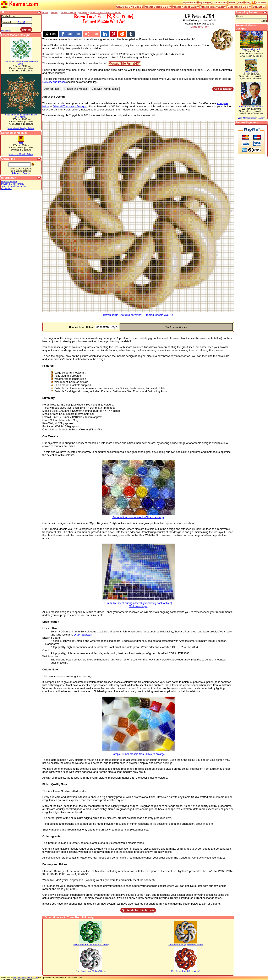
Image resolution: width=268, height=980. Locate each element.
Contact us (6, 188)
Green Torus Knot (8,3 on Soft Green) (91, 944)
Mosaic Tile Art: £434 (125, 62)
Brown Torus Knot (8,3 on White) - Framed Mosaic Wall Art (138, 313)
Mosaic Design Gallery (158, 7)
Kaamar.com (20, 4)
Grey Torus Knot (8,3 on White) (91, 970)
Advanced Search (21, 173)
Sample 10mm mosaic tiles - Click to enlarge (138, 752)
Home (45, 13)
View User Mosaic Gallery (21, 154)
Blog (248, 2)
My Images (205, 2)
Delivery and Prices (54, 81)
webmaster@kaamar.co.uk (25, 977)
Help (240, 2)
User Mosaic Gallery (239, 7)
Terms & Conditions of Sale (14, 186)
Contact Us (259, 7)
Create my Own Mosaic (130, 7)
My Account (220, 2)
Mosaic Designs (69, 13)
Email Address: (8, 16)
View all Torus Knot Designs (70, 106)
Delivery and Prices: (55, 863)
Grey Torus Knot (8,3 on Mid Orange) (186, 944)
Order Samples (83, 634)
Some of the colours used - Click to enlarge (138, 515)
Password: (6, 22)
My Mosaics (190, 2)
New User (6, 31)
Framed (83, 13)
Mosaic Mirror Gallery (213, 7)
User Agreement (9, 182)
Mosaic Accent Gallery (186, 7)
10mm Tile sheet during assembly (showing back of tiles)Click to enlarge (138, 602)
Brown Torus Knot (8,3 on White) (105, 13)
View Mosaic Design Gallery (21, 128)
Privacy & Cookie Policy (13, 184)
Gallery (55, 13)
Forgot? (21, 22)
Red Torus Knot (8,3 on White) (186, 970)
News (232, 2)
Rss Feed (261, 2)
